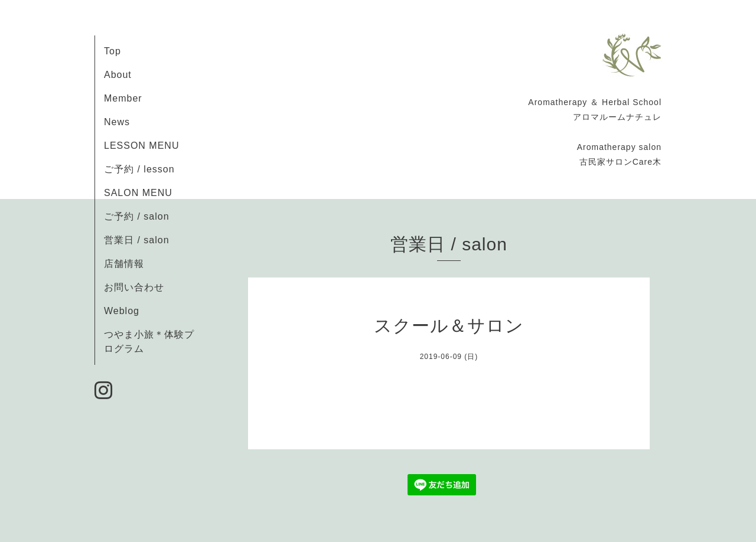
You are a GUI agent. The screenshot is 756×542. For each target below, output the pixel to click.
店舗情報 (124, 264)
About (118, 75)
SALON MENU (138, 193)
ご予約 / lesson (139, 169)
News (117, 122)
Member (123, 98)
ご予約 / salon (137, 216)
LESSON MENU (141, 146)
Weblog (122, 311)
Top (113, 51)
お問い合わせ (134, 287)
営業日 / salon (137, 240)
